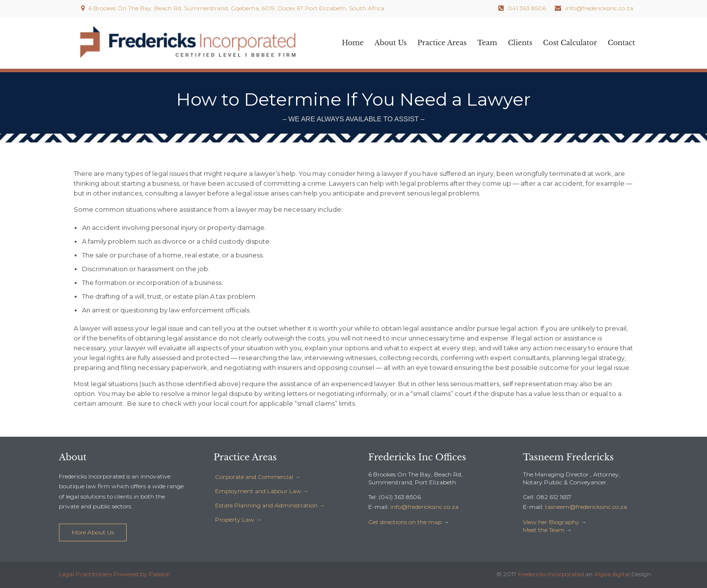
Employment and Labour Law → (262, 491)
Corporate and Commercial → (258, 477)
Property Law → (238, 519)
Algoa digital (612, 574)
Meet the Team (544, 530)
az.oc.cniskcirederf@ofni (424, 507)
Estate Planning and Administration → (270, 505)
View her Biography (551, 522)
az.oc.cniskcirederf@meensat (586, 507)
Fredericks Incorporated (551, 574)
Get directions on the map (405, 522)
